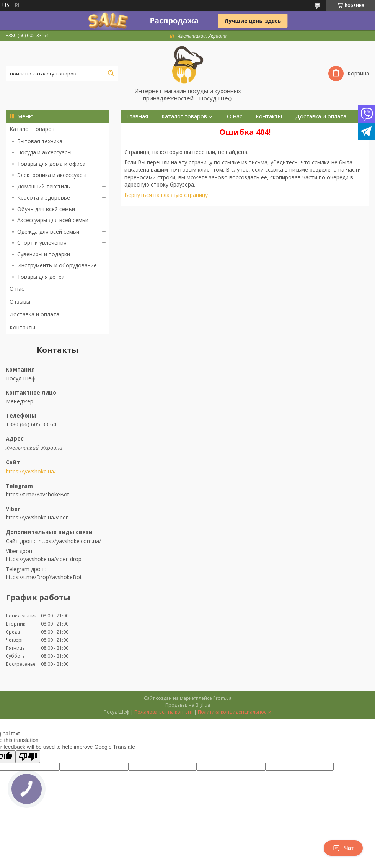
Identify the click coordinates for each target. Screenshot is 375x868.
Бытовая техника (40, 141)
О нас (17, 289)
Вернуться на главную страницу (166, 195)
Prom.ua (222, 698)
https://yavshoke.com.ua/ (70, 541)
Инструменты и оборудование (57, 265)
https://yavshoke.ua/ (31, 472)
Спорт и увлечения (42, 243)
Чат (343, 848)
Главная (137, 116)
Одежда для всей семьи (48, 232)
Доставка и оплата (34, 314)
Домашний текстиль (44, 186)
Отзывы (20, 302)
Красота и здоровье (44, 197)
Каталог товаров (32, 129)
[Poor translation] (28, 757)
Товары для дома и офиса (51, 164)
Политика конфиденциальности (235, 712)
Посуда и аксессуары (44, 152)
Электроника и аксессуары (52, 175)
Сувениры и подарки (44, 254)
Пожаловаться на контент (164, 712)
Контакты (22, 327)
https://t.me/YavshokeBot (37, 494)
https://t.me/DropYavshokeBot (44, 577)
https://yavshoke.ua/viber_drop (44, 559)
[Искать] (111, 74)
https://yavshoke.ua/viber (37, 517)
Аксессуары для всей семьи (53, 220)
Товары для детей (41, 277)
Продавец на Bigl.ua (188, 705)
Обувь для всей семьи (46, 209)
